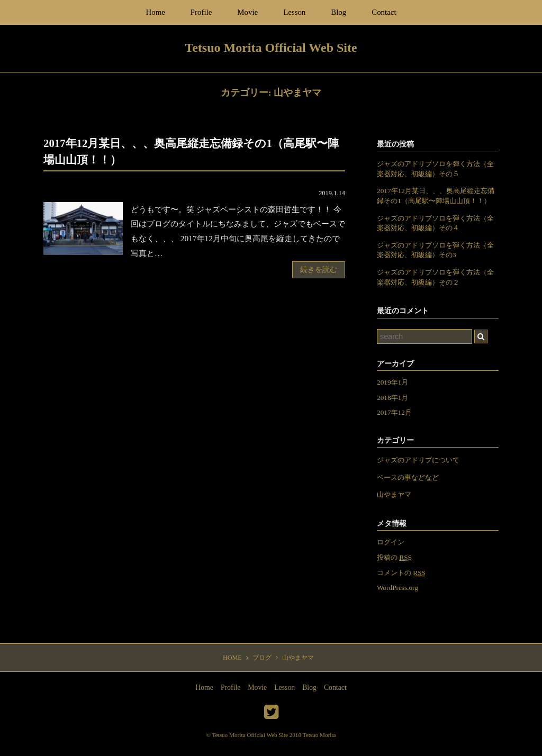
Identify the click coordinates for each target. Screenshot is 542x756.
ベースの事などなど (408, 477)
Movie (247, 12)
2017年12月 (394, 412)
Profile (201, 12)
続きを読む (319, 270)
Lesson (294, 12)
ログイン (391, 542)
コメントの (401, 573)
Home (155, 12)
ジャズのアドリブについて (418, 460)
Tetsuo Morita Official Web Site (250, 735)
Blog (338, 12)
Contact (384, 12)
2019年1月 (392, 382)
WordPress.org (398, 588)
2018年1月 (392, 398)
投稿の (394, 557)
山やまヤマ (394, 494)
